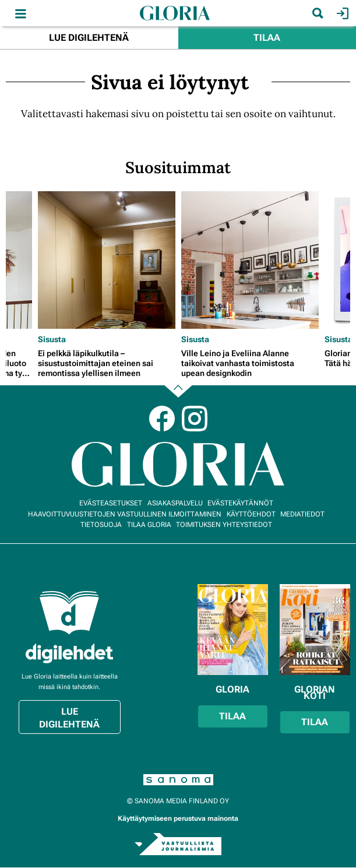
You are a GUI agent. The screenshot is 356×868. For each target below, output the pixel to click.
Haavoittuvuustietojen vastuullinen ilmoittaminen (125, 514)
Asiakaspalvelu (175, 503)
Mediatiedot (302, 514)
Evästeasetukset (111, 503)
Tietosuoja (101, 525)
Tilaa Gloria (149, 525)
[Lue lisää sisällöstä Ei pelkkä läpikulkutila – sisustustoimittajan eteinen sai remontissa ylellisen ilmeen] (107, 260)
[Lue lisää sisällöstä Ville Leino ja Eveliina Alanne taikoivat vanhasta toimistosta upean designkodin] (250, 260)
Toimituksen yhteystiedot (224, 525)
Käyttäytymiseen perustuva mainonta (178, 818)
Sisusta (52, 339)
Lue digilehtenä (89, 38)
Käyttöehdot (251, 514)
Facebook (162, 419)
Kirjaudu (341, 13)
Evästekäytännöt (240, 503)
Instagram (195, 419)
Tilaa (267, 38)
